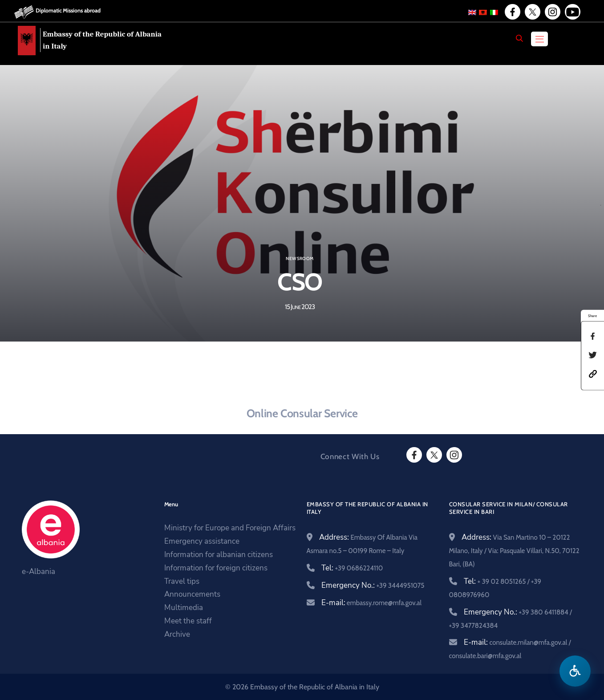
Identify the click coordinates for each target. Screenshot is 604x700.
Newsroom (300, 259)
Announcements (192, 594)
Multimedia (184, 608)
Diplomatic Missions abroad (68, 10)
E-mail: (372, 603)
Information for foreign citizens (216, 568)
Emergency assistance (202, 541)
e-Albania (39, 572)
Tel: (352, 568)
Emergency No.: (373, 585)
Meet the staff (188, 621)
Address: (514, 550)
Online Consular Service (302, 413)
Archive (177, 634)
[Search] (519, 38)
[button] (593, 373)
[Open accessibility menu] (575, 671)
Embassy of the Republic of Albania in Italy (102, 40)
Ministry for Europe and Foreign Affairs (230, 528)
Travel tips (182, 581)
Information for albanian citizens (219, 555)
